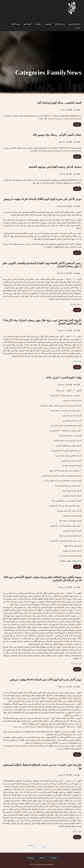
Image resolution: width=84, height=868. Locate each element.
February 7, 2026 (65, 385)
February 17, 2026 (64, 330)
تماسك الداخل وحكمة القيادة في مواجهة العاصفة (55, 167)
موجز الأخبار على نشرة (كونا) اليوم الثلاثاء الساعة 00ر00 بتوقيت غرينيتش (42, 199)
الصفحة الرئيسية (74, 24)
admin (76, 110)
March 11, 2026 (65, 142)
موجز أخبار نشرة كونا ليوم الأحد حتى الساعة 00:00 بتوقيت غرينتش (46, 680)
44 (44, 848)
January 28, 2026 (65, 775)
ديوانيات (38, 24)
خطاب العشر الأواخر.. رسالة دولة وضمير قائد (57, 135)
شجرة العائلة (15, 24)
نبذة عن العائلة (60, 24)
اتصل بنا (77, 28)
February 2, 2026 (65, 587)
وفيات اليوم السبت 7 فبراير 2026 (64, 377)
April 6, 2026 (66, 110)
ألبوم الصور (28, 24)
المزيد (77, 124)
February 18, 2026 (64, 206)
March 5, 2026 (65, 174)
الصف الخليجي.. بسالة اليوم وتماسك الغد (59, 103)
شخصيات (48, 24)
